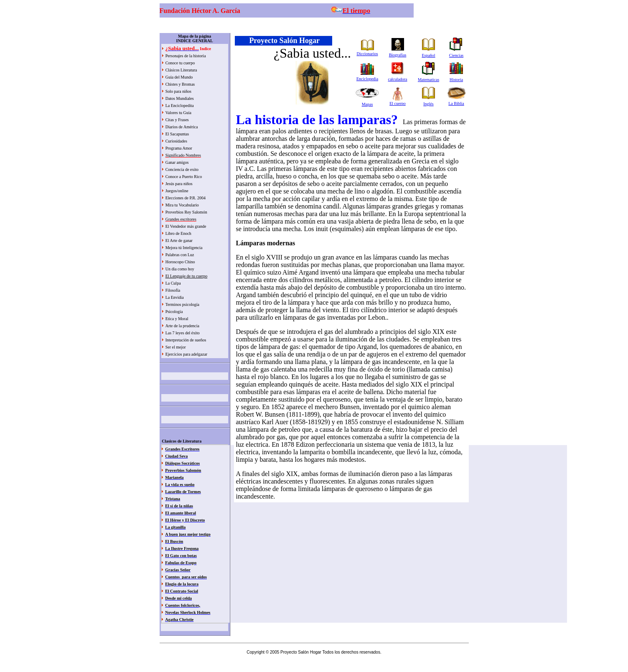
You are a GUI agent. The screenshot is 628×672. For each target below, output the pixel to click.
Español (428, 55)
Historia (456, 80)
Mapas (367, 104)
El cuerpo (398, 103)
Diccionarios (367, 54)
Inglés (428, 104)
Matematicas (428, 80)
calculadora (397, 79)
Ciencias (456, 55)
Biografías (398, 55)
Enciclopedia (367, 79)
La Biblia (456, 103)
